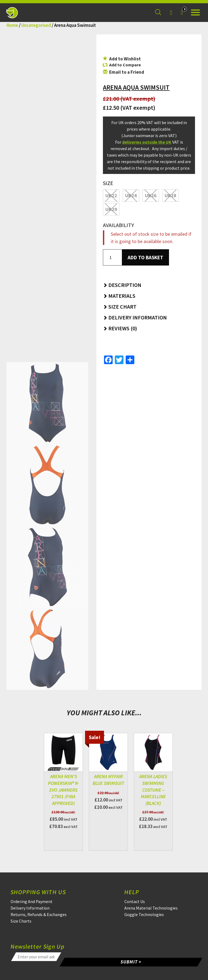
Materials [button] (119, 296)
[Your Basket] (182, 13)
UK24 (131, 195)
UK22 (111, 195)
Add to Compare (125, 65)
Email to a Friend (123, 72)
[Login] (171, 13)
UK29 (111, 209)
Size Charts (21, 921)
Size (108, 183)
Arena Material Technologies (151, 908)
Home (12, 25)
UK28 (170, 195)
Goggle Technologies (144, 914)
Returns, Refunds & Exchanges (39, 914)
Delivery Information (30, 908)
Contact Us (135, 901)
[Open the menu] (195, 13)
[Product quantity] (112, 257)
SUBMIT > (131, 962)
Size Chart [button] (120, 307)
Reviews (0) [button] (120, 328)
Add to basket (145, 257)
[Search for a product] (158, 13)
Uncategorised (36, 25)
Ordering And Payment (32, 901)
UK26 (151, 195)
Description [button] (122, 285)
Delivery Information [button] (135, 317)
